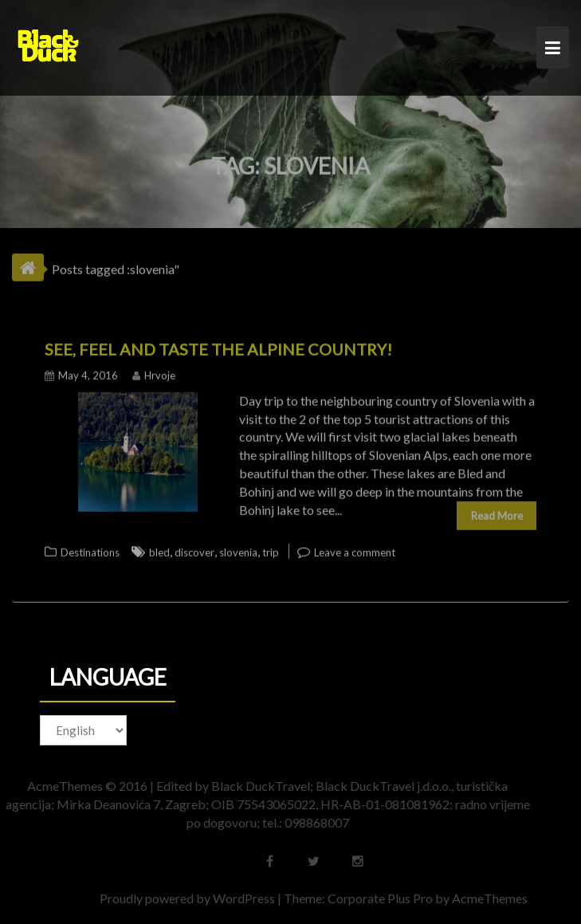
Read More (497, 513)
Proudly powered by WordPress (190, 898)
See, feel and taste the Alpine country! (218, 346)
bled (159, 549)
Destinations (90, 549)
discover (194, 549)
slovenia (238, 549)
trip (271, 549)
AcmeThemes (493, 898)
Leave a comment (355, 549)
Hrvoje (154, 372)
